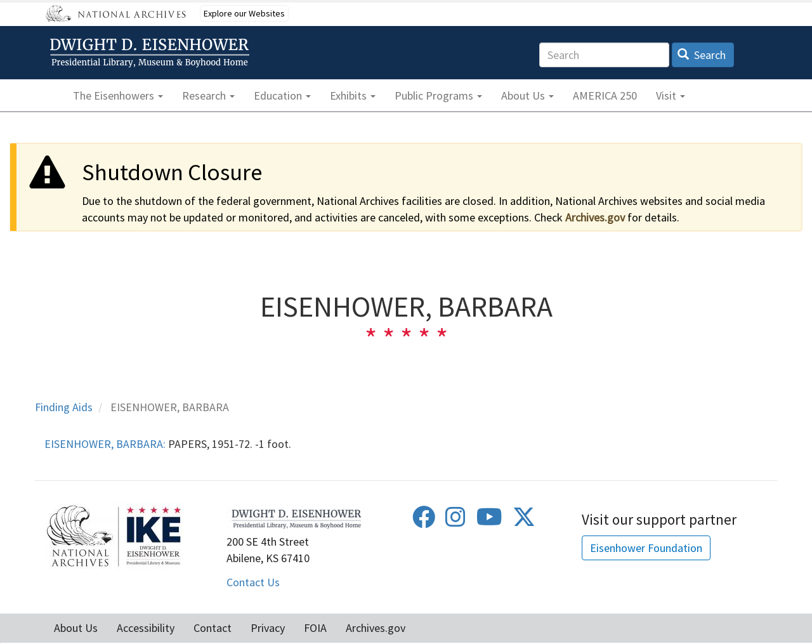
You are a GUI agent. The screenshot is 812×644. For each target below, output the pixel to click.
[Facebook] (424, 521)
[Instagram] (455, 521)
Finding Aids (64, 407)
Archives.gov (595, 217)
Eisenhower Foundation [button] (646, 548)
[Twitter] (524, 521)
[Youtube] (489, 521)
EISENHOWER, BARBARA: (105, 444)
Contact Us (253, 582)
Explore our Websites (244, 13)
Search (702, 55)
